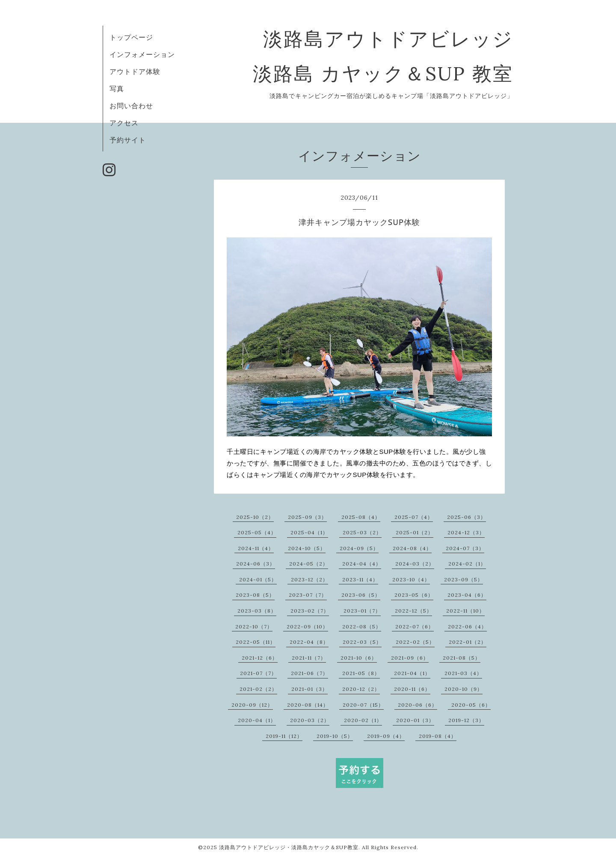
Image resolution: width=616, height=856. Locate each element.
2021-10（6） (359, 658)
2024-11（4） (256, 548)
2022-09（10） (307, 626)
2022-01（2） (468, 642)
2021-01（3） (309, 689)
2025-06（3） (466, 517)
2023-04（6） (467, 595)
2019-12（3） (466, 720)
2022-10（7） (254, 626)
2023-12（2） (309, 579)
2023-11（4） (360, 579)
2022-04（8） (309, 642)
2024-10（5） (307, 548)
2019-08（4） (438, 736)
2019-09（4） (386, 736)
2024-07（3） (465, 548)
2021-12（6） (260, 658)
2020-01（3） (415, 720)
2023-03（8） (257, 611)
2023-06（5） (361, 595)
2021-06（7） (309, 673)
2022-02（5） (415, 642)
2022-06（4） (467, 626)
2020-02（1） (363, 720)
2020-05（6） (471, 705)
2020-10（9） (463, 689)
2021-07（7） (258, 673)
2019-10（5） (335, 736)
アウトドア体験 (135, 71)
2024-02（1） (467, 564)
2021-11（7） (309, 658)
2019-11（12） (284, 736)
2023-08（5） (255, 595)
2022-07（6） (415, 626)
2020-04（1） (257, 720)
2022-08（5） (362, 626)
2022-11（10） (465, 611)
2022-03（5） (362, 642)
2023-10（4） (411, 579)
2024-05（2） (309, 564)
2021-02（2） (258, 689)
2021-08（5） (462, 658)
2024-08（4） (412, 548)
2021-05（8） (361, 673)
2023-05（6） (414, 595)
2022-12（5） (413, 611)
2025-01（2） (415, 532)
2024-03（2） (415, 564)
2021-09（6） (410, 658)
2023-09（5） (463, 579)
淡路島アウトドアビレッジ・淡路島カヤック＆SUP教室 (289, 847)
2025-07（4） (414, 517)
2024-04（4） (362, 564)
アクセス (124, 123)
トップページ (131, 37)
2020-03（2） (310, 720)
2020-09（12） (252, 705)
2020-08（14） (308, 705)
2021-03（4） (463, 673)
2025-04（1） (309, 532)
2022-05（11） (256, 642)
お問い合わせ (131, 106)
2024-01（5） (258, 579)
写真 (117, 89)
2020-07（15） (363, 705)
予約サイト (128, 140)
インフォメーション (142, 54)
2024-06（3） (256, 564)
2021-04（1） (412, 673)
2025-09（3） (307, 517)
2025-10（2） (255, 517)
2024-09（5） (359, 548)
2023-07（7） (308, 595)
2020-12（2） (361, 689)
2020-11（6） (412, 689)
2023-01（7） (362, 611)
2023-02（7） (310, 611)
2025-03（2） (362, 532)
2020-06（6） (418, 705)
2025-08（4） (361, 517)
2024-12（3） (466, 532)
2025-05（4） (257, 532)
